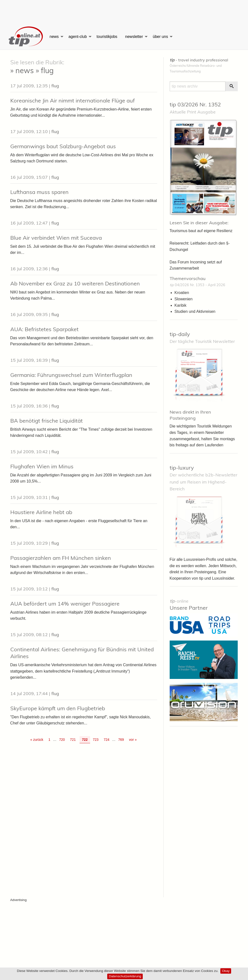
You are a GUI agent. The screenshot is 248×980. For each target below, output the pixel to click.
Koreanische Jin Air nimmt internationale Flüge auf (72, 101)
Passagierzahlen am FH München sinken (61, 558)
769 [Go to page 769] (121, 740)
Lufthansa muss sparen (39, 192)
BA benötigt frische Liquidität (47, 421)
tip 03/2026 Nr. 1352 (195, 104)
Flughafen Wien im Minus (42, 466)
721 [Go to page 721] (73, 740)
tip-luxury (182, 468)
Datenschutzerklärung (125, 976)
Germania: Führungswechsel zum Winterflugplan (71, 375)
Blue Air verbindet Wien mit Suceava (56, 238)
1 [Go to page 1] (49, 740)
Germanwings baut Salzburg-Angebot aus (63, 146)
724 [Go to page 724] (106, 740)
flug (55, 86)
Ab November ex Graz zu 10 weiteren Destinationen (75, 283)
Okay (226, 971)
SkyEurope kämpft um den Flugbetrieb (58, 708)
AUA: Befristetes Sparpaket (44, 329)
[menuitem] (26, 37)
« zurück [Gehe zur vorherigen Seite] (37, 740)
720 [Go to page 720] (62, 740)
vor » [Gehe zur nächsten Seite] (133, 740)
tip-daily (180, 334)
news (54, 37)
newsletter (134, 37)
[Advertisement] (124, 11)
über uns (160, 37)
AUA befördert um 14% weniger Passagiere (65, 604)
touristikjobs (107, 37)
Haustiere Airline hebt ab (41, 512)
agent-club (78, 37)
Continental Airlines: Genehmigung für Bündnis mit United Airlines (82, 653)
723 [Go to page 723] (96, 740)
